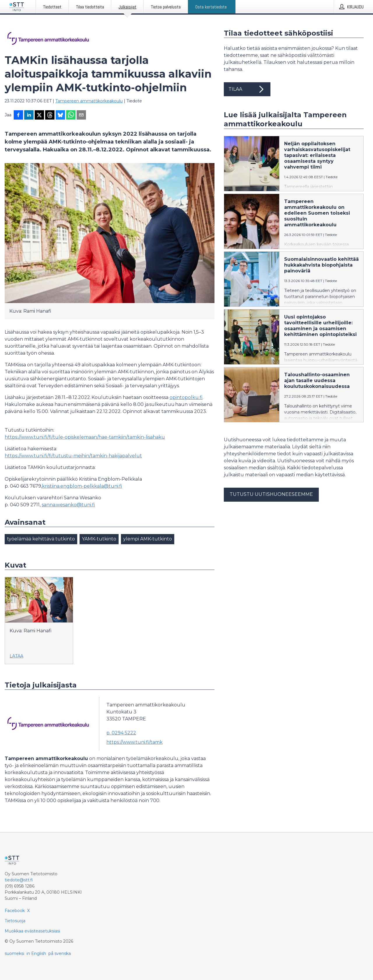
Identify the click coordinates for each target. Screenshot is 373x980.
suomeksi (14, 953)
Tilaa (247, 89)
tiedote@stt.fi (19, 880)
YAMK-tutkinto (99, 539)
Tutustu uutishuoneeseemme (271, 494)
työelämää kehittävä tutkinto (41, 539)
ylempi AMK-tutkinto (148, 539)
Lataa (16, 656)
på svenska (60, 953)
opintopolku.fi (186, 397)
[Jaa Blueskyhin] (60, 116)
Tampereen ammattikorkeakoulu (89, 101)
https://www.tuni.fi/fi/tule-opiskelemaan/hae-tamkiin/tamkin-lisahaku (85, 437)
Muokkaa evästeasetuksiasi (32, 931)
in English (36, 953)
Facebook (15, 911)
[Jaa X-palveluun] (39, 116)
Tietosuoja (15, 921)
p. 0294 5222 (121, 733)
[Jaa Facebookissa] (18, 116)
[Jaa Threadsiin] (50, 116)
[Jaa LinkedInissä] (29, 116)
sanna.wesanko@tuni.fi (68, 505)
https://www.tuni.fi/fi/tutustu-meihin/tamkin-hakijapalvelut (73, 456)
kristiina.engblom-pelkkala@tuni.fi (82, 486)
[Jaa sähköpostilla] (81, 116)
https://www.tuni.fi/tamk (134, 742)
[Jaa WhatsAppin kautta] (71, 116)
